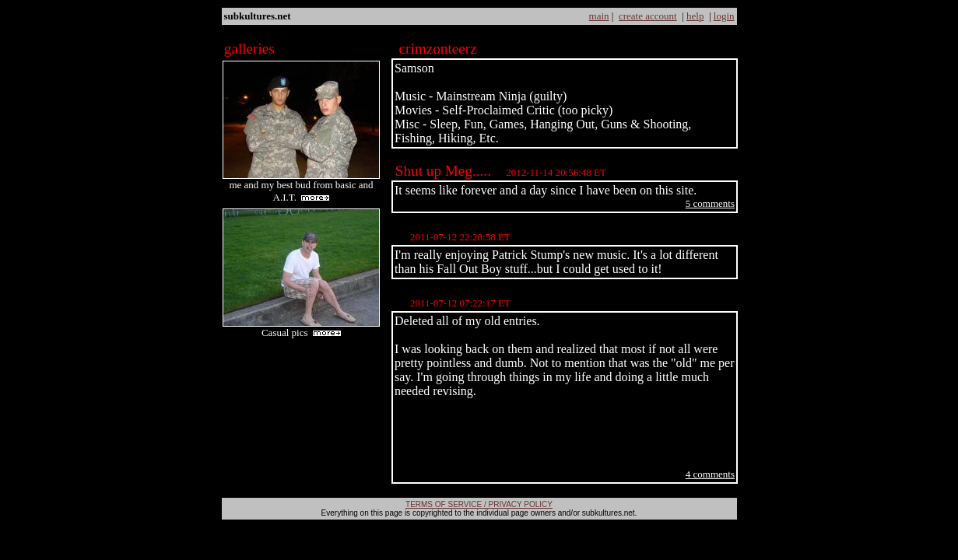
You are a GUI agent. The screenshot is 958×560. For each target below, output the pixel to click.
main (599, 16)
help (695, 16)
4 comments (710, 474)
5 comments (710, 203)
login (724, 16)
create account (648, 16)
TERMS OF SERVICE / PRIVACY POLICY (479, 504)
